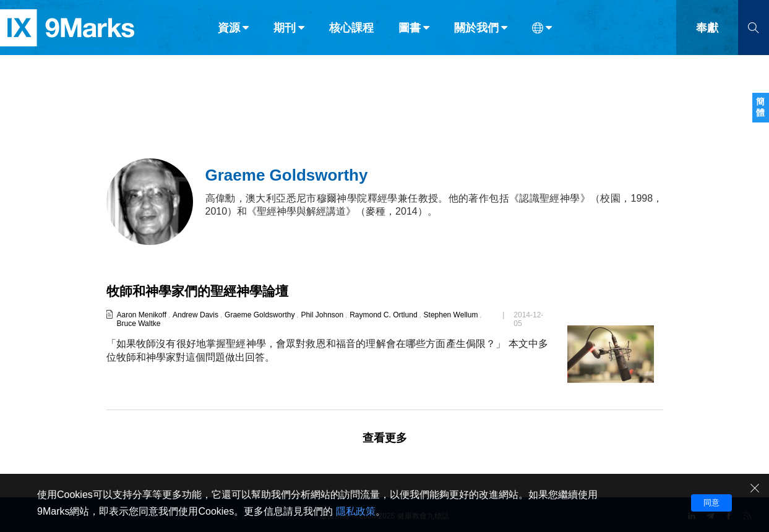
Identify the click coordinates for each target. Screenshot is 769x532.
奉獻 (707, 36)
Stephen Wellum (451, 315)
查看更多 (385, 438)
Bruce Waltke (138, 324)
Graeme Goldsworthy (260, 315)
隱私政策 (356, 511)
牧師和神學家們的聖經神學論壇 (202, 291)
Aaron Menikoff (141, 315)
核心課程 (351, 36)
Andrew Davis (195, 315)
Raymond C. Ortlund (383, 315)
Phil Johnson (322, 315)
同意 (711, 503)
